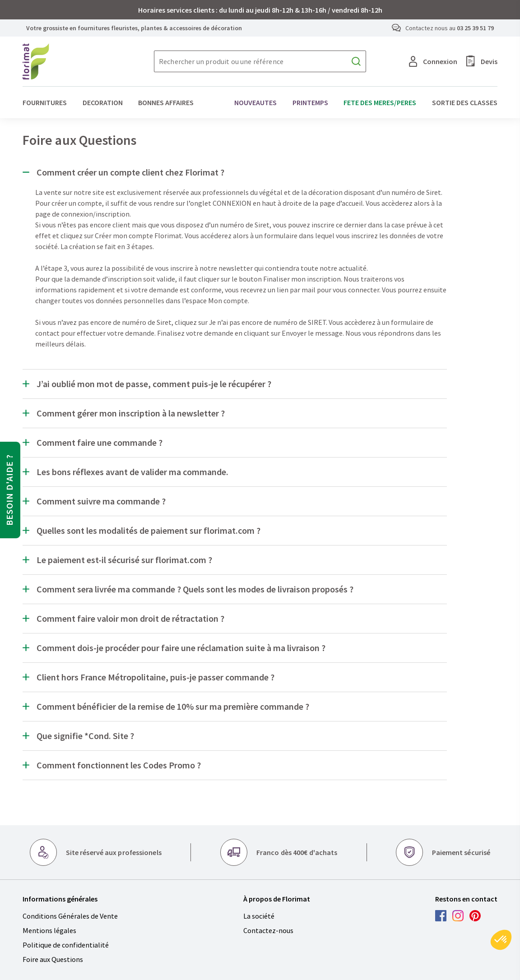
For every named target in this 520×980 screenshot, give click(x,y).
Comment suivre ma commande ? (101, 501)
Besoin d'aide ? (9, 490)
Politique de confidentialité (66, 945)
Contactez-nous (268, 930)
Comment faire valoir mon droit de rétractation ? (130, 619)
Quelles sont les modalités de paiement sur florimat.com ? (149, 531)
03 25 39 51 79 (475, 28)
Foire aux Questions (53, 959)
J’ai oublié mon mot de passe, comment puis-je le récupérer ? (154, 384)
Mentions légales (49, 930)
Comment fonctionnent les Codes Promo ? (119, 765)
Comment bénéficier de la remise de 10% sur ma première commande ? (173, 707)
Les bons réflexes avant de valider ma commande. (132, 472)
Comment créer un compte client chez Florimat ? (130, 172)
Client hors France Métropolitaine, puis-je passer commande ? (156, 677)
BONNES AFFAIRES (166, 102)
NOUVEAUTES (255, 102)
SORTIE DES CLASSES (465, 102)
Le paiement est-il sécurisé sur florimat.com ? (124, 560)
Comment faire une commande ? (100, 443)
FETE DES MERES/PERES (380, 102)
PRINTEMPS (310, 102)
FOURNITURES (45, 102)
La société (259, 916)
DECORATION (103, 102)
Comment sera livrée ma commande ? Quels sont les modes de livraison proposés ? (195, 589)
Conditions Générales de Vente (70, 916)
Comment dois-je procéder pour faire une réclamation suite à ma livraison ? (181, 648)
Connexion (433, 61)
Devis (482, 61)
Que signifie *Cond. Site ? (85, 736)
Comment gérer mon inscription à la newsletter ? (131, 413)
